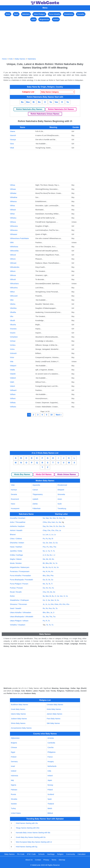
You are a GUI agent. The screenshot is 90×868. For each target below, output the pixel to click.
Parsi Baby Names (54, 719)
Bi (34, 102)
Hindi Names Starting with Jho (27, 823)
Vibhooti (13, 255)
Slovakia (14, 799)
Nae (47, 518)
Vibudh (12, 320)
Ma (44, 559)
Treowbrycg (62, 508)
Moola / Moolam (16, 563)
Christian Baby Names (55, 705)
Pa (44, 621)
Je (44, 604)
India (49, 771)
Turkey (13, 808)
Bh (44, 563)
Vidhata (13, 403)
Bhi (51, 563)
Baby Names (20, 59)
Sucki (60, 504)
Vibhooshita (14, 251)
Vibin (12, 300)
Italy (12, 780)
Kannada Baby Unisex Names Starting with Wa (33, 833)
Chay (45, 530)
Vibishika (13, 308)
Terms (54, 860)
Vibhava (13, 222)
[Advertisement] (45, 38)
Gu (57, 543)
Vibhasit (13, 210)
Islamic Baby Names (18, 714)
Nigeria (13, 785)
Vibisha (13, 304)
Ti (52, 584)
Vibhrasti (13, 263)
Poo (44, 547)
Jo (46, 604)
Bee (28, 102)
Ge (47, 543)
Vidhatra (13, 407)
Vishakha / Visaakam (18, 625)
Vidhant (13, 398)
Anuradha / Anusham (18, 518)
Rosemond (15, 499)
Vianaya (13, 140)
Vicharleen (14, 337)
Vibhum (13, 271)
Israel (13, 766)
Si (55, 600)
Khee (56, 604)
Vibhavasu (14, 230)
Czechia (51, 747)
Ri (52, 539)
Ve (55, 567)
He (47, 588)
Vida (12, 362)
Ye (54, 563)
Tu (52, 625)
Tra (54, 617)
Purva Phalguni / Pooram (19, 584)
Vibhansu (13, 201)
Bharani (13, 534)
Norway (50, 785)
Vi (62, 102)
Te (49, 584)
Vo (58, 567)
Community (71, 854)
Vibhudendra (15, 267)
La (60, 530)
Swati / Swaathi (16, 608)
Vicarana (13, 329)
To (49, 621)
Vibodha (13, 312)
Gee (51, 543)
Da (44, 580)
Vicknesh (13, 353)
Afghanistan (15, 738)
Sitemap (62, 860)
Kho (64, 604)
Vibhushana (14, 284)
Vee (56, 102)
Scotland (51, 794)
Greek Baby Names (18, 709)
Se (49, 580)
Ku (57, 522)
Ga (44, 543)
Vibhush (13, 279)
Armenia (51, 738)
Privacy (46, 860)
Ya (49, 551)
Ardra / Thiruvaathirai (18, 522)
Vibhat (12, 214)
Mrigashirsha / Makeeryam (20, 567)
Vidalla (12, 370)
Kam (53, 522)
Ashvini (56, 19)
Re (44, 608)
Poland (50, 790)
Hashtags (51, 854)
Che (49, 530)
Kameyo (14, 490)
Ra (50, 539)
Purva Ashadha (54, 14)
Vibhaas (13, 189)
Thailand (51, 804)
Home (4, 59)
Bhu (44, 576)
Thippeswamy (38, 494)
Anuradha (81, 14)
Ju (49, 604)
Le (44, 534)
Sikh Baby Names (53, 723)
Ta (47, 584)
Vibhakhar (14, 197)
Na (44, 518)
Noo (61, 518)
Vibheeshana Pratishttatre (19, 238)
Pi (46, 621)
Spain (50, 799)
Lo (52, 534)
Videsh (12, 386)
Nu (64, 518)
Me (47, 559)
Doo (60, 526)
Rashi (16, 14)
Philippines (52, 752)
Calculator (82, 854)
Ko (52, 571)
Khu (68, 604)
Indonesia (14, 776)
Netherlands (52, 766)
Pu (48, 547)
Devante (14, 494)
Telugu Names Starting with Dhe (28, 828)
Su (58, 600)
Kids (11, 59)
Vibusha (13, 325)
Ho (50, 588)
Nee (54, 518)
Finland (14, 757)
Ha (44, 571)
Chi (48, 592)
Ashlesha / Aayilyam (17, 526)
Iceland (14, 771)
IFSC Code (31, 854)
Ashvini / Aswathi (16, 530)
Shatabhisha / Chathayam (19, 600)
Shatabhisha (69, 14)
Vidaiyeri (13, 366)
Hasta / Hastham (16, 547)
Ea (48, 555)
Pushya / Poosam (16, 588)
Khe (52, 604)
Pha (52, 576)
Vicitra (12, 349)
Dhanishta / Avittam (17, 543)
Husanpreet (15, 508)
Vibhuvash (14, 296)
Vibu (12, 316)
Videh (12, 382)
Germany (14, 762)
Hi (46, 571)
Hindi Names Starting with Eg (26, 847)
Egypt (13, 752)
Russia (13, 794)
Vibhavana (14, 226)
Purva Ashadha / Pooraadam (20, 576)
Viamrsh (13, 135)
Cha (44, 592)
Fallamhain (37, 508)
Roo (50, 608)
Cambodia (51, 743)
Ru (54, 608)
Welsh (50, 808)
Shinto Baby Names (18, 723)
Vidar (13, 485)
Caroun (35, 490)
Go (44, 600)
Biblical (50, 813)
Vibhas (12, 206)
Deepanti (61, 490)
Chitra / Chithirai (16, 539)
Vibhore (13, 259)
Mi (50, 559)
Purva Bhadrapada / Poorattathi (21, 580)
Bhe (44, 612)
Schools (41, 854)
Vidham (13, 394)
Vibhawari (14, 234)
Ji (54, 612)
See (52, 600)
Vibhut (12, 292)
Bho (48, 612)
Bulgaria (14, 743)
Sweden (14, 804)
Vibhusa (13, 275)
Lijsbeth (35, 499)
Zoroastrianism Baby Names (21, 728)
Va (51, 102)
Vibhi (12, 243)
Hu (53, 588)
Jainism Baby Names (54, 714)
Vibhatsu (13, 218)
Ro (47, 608)
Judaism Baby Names (19, 719)
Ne (51, 518)
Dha (48, 576)
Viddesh (13, 378)
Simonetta (61, 494)
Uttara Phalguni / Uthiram (19, 621)
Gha (49, 522)
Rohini (12, 596)
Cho (53, 530)
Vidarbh (13, 374)
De (47, 526)
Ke (49, 571)
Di (54, 526)
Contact (38, 860)
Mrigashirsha (44, 19)
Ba (22, 102)
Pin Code (21, 854)
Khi (60, 604)
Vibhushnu (14, 288)
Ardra (33, 19)
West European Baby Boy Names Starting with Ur (34, 842)
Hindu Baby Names (54, 709)
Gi (54, 543)
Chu (57, 530)
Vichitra (13, 345)
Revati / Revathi (16, 592)
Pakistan (14, 790)
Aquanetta (36, 485)
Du (64, 526)
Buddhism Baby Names (19, 705)
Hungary (51, 762)
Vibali (12, 148)
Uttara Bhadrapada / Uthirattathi (22, 617)
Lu (55, 534)
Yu (54, 551)
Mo (44, 584)
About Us (29, 860)
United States (16, 813)
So (52, 580)
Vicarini (13, 333)
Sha (51, 547)
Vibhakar (13, 193)
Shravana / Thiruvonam (18, 604)
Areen (60, 499)
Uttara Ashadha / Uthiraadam (21, 612)
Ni (57, 518)
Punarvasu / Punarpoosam (20, 571)
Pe (44, 539)
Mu (53, 559)
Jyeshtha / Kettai (16, 551)
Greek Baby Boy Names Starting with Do (31, 837)
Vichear (13, 341)
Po (47, 539)
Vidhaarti (13, 390)
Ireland (50, 776)
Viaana (12, 131)
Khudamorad (62, 485)
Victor (12, 357)
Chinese (14, 747)
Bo (47, 567)
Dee (51, 526)
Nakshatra (26, 14)
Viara (12, 144)
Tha (55, 547)
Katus (13, 504)
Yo (56, 563)
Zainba (35, 504)
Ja (51, 612)
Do (57, 526)
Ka (50, 567)
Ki (52, 567)
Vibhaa (12, 185)
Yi (51, 551)
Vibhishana (14, 247)
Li (50, 534)
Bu (39, 102)
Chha (45, 522)
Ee (51, 555)
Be (44, 567)
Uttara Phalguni (39, 14)
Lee (47, 534)
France (50, 757)
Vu (68, 102)
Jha (47, 617)
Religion (60, 854)
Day (44, 526)
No (44, 551)
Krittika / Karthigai (16, 555)
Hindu (8, 14)
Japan (50, 780)
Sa (49, 600)
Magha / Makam (16, 559)
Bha (47, 563)
